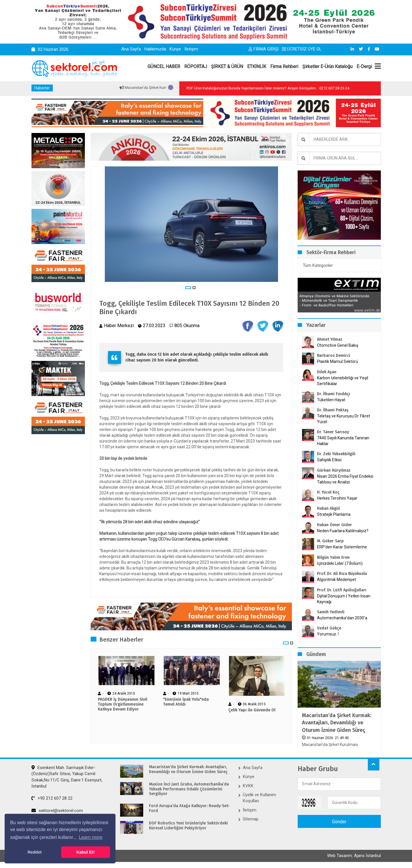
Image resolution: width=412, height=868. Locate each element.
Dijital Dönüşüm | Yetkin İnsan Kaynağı (344, 599)
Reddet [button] (35, 852)
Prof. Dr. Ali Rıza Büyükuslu (342, 574)
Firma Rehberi (284, 66)
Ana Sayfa (131, 49)
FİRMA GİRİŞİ (264, 49)
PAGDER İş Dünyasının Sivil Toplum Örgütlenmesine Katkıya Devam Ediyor (123, 704)
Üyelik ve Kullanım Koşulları (259, 798)
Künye (175, 49)
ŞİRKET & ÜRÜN (227, 66)
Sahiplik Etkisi (329, 460)
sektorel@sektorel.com (57, 811)
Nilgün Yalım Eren (333, 557)
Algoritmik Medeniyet (337, 580)
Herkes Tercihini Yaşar (337, 498)
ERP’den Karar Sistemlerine (342, 547)
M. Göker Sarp (330, 541)
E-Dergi (364, 66)
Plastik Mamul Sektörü (338, 361)
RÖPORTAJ (196, 66)
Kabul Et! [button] (86, 852)
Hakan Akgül (328, 508)
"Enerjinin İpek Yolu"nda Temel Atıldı (186, 702)
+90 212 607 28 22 (52, 798)
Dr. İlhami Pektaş (333, 410)
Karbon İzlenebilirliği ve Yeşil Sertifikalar (343, 381)
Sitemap (251, 819)
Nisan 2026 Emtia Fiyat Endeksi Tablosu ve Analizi (345, 479)
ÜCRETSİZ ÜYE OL (302, 49)
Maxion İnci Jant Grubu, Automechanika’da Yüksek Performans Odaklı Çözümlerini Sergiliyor (189, 789)
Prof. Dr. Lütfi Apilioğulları (342, 590)
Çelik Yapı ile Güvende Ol (252, 710)
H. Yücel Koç (328, 492)
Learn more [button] (91, 837)
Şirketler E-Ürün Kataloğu (327, 66)
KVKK (248, 786)
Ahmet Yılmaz (330, 339)
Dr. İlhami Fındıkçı (334, 394)
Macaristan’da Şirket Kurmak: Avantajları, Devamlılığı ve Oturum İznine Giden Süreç (337, 723)
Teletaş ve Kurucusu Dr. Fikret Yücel (344, 419)
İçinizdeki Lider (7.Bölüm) (340, 563)
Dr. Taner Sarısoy (333, 432)
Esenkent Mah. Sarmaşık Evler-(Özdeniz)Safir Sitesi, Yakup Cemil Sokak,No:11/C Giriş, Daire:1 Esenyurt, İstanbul (67, 777)
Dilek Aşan (327, 372)
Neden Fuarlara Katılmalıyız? (343, 531)
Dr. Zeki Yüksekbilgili (336, 454)
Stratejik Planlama (334, 514)
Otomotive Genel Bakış (338, 345)
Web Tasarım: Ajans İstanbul (354, 856)
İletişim (191, 49)
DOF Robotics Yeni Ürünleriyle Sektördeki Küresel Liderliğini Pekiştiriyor (188, 826)
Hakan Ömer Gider (334, 525)
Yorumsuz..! (328, 634)
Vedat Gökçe (329, 628)
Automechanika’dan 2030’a (342, 618)
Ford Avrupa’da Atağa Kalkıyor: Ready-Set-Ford (189, 808)
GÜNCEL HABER (164, 66)
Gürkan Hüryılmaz (334, 470)
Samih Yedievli (331, 612)
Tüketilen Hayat (333, 400)
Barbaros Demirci (334, 356)
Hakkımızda (155, 49)
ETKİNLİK (257, 66)
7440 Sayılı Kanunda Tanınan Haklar (343, 441)
